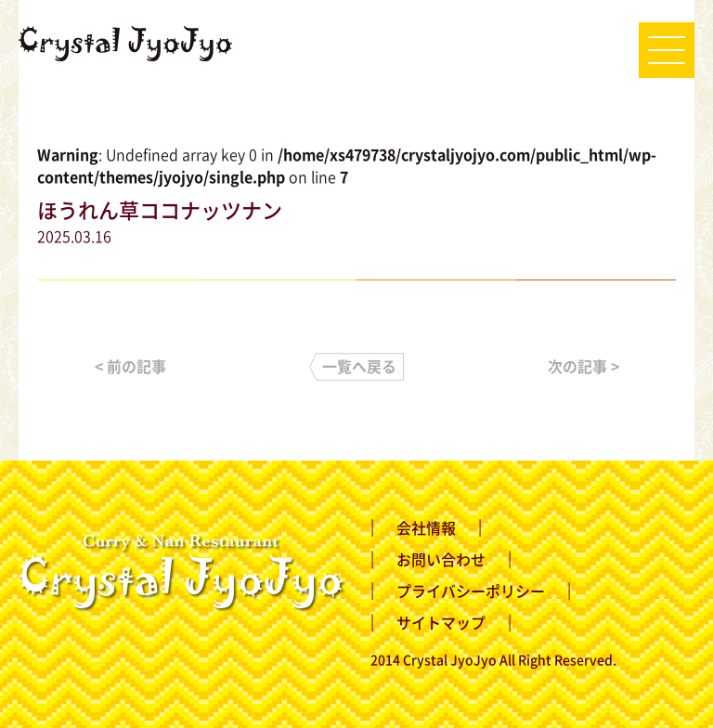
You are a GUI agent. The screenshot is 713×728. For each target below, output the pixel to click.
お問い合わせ (441, 559)
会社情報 (426, 527)
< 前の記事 (130, 366)
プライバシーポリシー (471, 591)
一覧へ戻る (359, 366)
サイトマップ (441, 622)
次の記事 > (583, 366)
